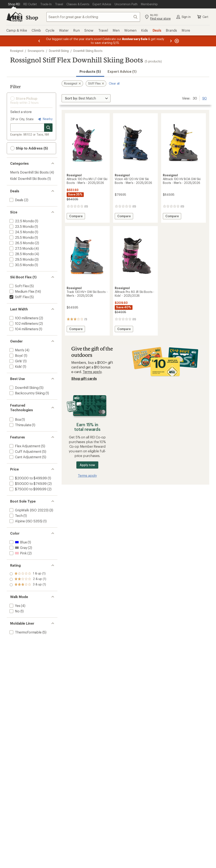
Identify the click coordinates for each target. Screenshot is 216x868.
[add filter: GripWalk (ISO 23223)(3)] (29, 510)
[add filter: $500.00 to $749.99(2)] (28, 483)
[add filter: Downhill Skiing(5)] (24, 387)
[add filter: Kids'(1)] (15, 366)
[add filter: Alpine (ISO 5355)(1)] (26, 521)
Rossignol (17, 51)
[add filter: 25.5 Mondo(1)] (21, 237)
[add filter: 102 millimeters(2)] (23, 323)
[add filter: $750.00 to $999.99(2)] (28, 489)
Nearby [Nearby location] (45, 119)
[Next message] (171, 41)
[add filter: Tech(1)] (16, 516)
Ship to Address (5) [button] (29, 148)
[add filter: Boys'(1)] (16, 355)
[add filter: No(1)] (14, 611)
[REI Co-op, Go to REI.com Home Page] (14, 17)
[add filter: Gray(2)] (18, 548)
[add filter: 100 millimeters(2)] (23, 318)
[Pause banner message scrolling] (176, 41)
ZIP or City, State (22, 119)
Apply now (87, 465)
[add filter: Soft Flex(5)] (19, 286)
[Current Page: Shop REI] (14, 4)
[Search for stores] (48, 128)
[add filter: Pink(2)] (18, 553)
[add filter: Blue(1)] (18, 542)
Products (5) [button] (90, 71)
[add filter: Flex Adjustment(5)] (24, 446)
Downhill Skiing (59, 51)
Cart (202, 17)
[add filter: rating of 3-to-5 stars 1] (28, 574)
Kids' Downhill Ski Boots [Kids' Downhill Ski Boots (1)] (28, 179)
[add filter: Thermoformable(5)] (25, 632)
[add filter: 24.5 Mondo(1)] (21, 232)
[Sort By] (86, 98)
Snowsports (36, 51)
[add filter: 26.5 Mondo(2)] (21, 243)
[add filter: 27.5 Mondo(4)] (21, 248)
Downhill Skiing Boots (88, 51)
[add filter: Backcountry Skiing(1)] (27, 393)
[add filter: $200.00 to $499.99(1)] (28, 478)
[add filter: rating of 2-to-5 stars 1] (28, 579)
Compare (77, 217)
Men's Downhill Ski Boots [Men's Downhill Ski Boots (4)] (29, 172)
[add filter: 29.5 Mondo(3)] (21, 259)
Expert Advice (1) (122, 71)
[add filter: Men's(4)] (16, 350)
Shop (32, 17)
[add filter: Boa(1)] (15, 419)
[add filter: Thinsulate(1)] (20, 425)
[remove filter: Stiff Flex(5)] (19, 297)
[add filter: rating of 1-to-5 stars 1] (28, 585)
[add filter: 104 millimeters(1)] (23, 329)
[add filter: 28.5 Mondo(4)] (21, 254)
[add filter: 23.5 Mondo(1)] (21, 226)
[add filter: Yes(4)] (14, 606)
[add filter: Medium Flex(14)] (22, 291)
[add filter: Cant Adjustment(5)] (25, 457)
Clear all (114, 83)
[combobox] (93, 17)
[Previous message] (39, 41)
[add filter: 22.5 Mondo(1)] (21, 221)
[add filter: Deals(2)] (16, 200)
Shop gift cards (84, 378)
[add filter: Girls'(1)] (16, 361)
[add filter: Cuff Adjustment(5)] (25, 451)
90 (205, 98)
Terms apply (92, 372)
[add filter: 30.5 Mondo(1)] (21, 265)
